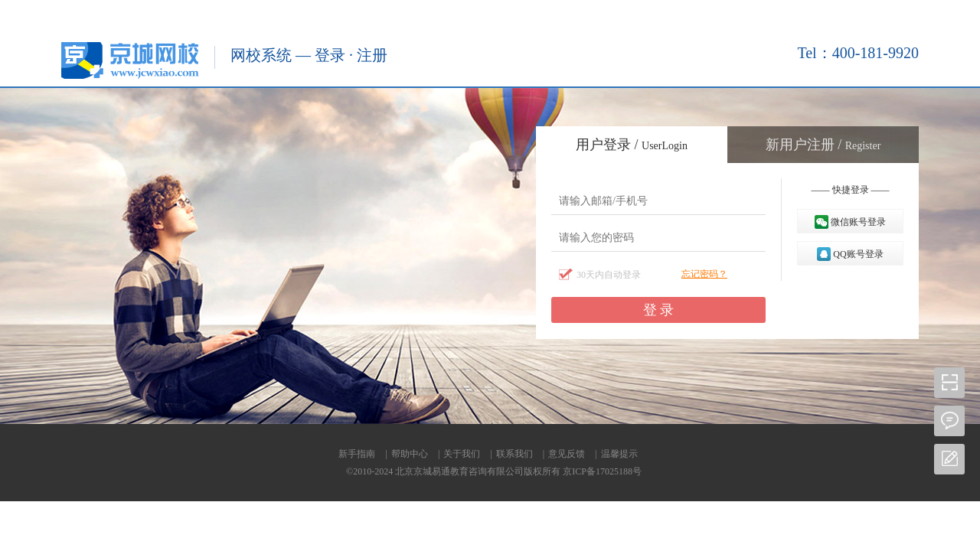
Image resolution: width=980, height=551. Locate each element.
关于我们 (462, 454)
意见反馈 (567, 454)
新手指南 (357, 454)
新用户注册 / (823, 145)
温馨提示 (619, 454)
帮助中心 (410, 454)
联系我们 (514, 454)
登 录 (659, 310)
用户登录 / (632, 145)
